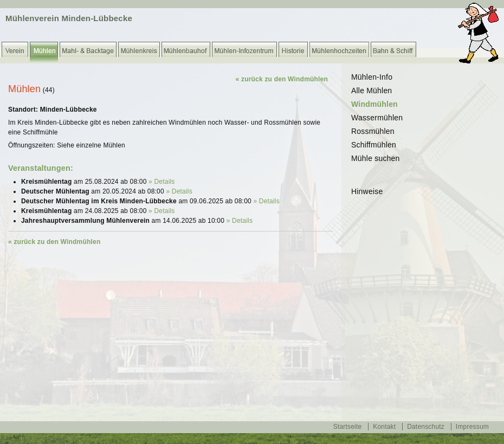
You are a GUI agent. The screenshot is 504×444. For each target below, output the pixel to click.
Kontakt (384, 427)
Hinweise (367, 191)
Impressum (472, 427)
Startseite (348, 427)
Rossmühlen (373, 131)
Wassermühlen (377, 118)
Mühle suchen (376, 158)
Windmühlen (374, 104)
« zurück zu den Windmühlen (282, 79)
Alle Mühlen (371, 91)
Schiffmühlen (374, 145)
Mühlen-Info (372, 77)
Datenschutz (426, 427)
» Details (162, 182)
